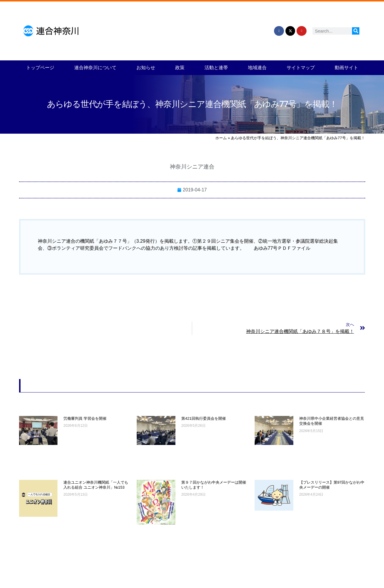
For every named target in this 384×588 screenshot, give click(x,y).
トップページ (40, 68)
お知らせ (146, 68)
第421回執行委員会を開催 (204, 418)
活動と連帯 (216, 68)
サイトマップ (301, 68)
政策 (180, 68)
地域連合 (257, 68)
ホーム (221, 138)
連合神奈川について (95, 68)
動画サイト (346, 68)
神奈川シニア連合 (192, 167)
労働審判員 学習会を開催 (85, 418)
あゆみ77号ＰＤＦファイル (282, 248)
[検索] (356, 31)
